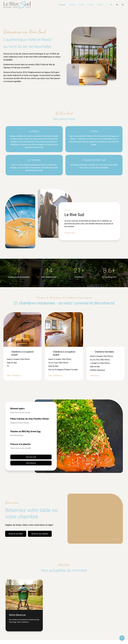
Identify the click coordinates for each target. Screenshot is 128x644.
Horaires (91, 5)
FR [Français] (111, 5)
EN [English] (117, 5)
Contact (100, 5)
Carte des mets (31, 457)
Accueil (62, 5)
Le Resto (72, 5)
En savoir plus (71, 233)
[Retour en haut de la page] (122, 638)
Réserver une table (16, 534)
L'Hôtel (81, 5)
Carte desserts (31, 463)
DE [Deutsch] (123, 5)
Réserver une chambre (40, 534)
